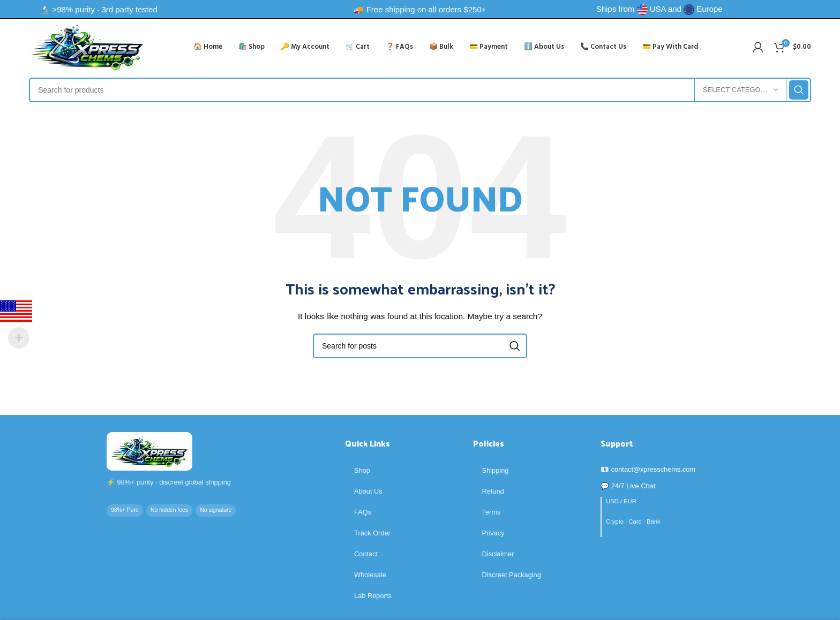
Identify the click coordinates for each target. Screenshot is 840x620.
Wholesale (370, 575)
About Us (368, 491)
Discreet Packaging (512, 575)
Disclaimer (498, 554)
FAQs (363, 512)
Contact (366, 554)
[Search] (420, 90)
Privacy (493, 533)
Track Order (372, 533)
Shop (362, 470)
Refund (493, 491)
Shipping (496, 470)
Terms (492, 512)
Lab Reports (373, 596)
